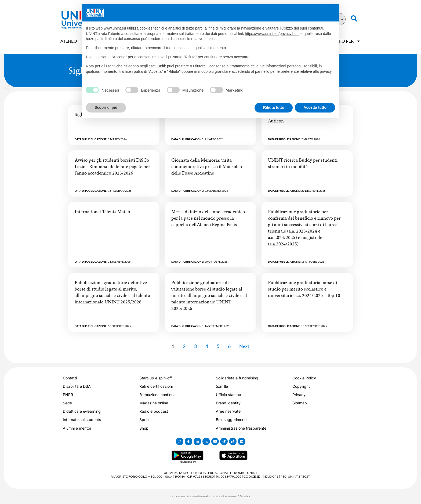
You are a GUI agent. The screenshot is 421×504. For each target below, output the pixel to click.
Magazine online (154, 403)
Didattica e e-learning (82, 411)
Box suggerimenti (231, 420)
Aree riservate (228, 411)
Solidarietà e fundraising (237, 378)
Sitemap (300, 403)
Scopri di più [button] (106, 107)
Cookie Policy (304, 378)
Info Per (348, 41)
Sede (67, 403)
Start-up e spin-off (156, 378)
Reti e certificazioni (156, 386)
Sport (144, 420)
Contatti (70, 378)
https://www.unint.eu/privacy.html (272, 34)
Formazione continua (157, 395)
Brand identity (228, 403)
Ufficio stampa (228, 395)
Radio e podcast (154, 411)
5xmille (222, 386)
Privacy (299, 395)
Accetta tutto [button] (315, 107)
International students (82, 420)
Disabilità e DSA (77, 386)
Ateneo (69, 41)
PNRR (68, 395)
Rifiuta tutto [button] (274, 107)
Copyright (301, 386)
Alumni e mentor (77, 428)
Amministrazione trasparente (241, 428)
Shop (144, 428)
